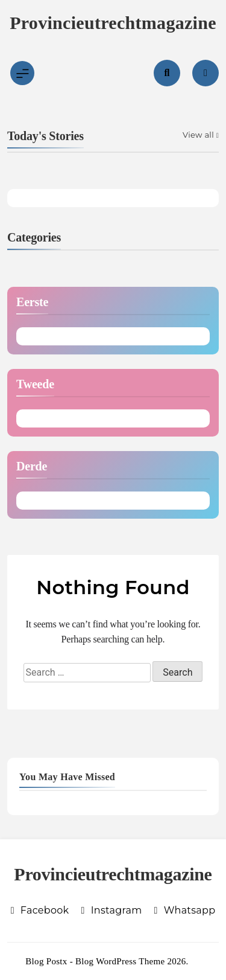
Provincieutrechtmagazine (113, 23)
